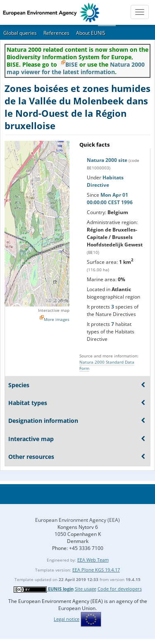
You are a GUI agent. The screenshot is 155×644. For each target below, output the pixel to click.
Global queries (20, 33)
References (56, 33)
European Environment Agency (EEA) (77, 520)
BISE (72, 64)
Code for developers (120, 589)
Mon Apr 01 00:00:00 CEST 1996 (110, 199)
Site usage (86, 589)
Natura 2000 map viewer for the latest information (76, 68)
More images (57, 319)
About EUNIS (91, 33)
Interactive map (54, 310)
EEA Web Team (93, 560)
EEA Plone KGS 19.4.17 (96, 570)
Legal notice (67, 619)
